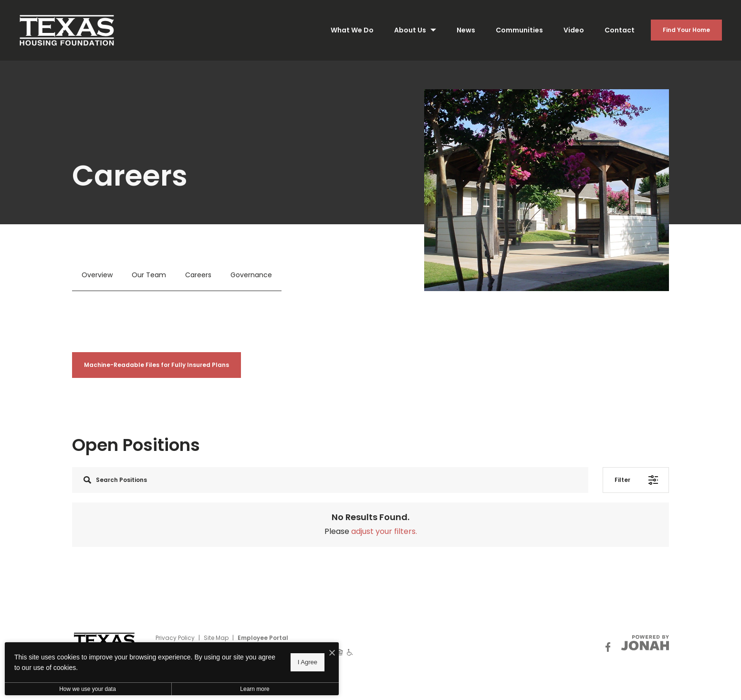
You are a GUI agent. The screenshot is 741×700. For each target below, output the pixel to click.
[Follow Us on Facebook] (608, 647)
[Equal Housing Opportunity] (339, 652)
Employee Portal (263, 638)
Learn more (255, 689)
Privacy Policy (175, 638)
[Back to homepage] (67, 30)
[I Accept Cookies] (332, 653)
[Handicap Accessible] (350, 652)
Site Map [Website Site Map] (216, 638)
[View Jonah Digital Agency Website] (645, 643)
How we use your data (88, 689)
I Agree (308, 662)
